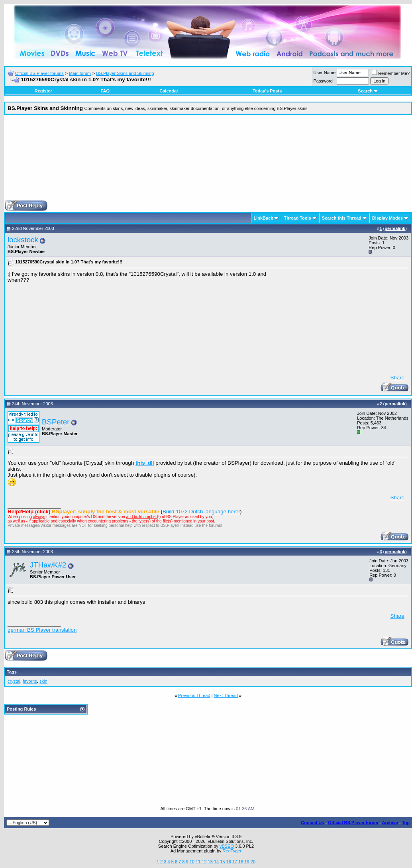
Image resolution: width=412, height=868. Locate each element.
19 (247, 862)
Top (406, 823)
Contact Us (312, 823)
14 (216, 862)
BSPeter (56, 422)
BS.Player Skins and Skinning (125, 73)
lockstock (23, 240)
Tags (12, 672)
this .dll (145, 463)
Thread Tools (297, 218)
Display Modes (387, 218)
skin (43, 681)
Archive (390, 823)
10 (192, 862)
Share (397, 378)
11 (198, 862)
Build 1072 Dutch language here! (201, 512)
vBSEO (227, 846)
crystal (14, 681)
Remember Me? (391, 73)
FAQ (105, 91)
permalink (395, 228)
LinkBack (264, 218)
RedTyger (232, 851)
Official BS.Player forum (353, 823)
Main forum (80, 73)
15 (222, 862)
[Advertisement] (208, 161)
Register (43, 91)
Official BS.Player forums (39, 73)
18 (241, 862)
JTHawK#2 (48, 565)
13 (210, 862)
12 (204, 862)
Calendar (169, 91)
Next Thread (226, 695)
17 (235, 862)
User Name (325, 73)
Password (323, 81)
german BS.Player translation (42, 630)
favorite (30, 681)
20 (253, 862)
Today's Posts (267, 91)
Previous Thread (194, 695)
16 (229, 862)
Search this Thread (342, 218)
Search (368, 91)
